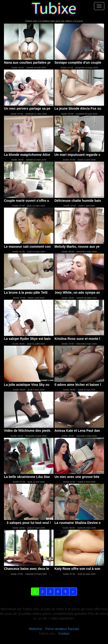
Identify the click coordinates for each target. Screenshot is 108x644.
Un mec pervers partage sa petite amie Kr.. (37, 108)
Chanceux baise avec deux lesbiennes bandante (41, 569)
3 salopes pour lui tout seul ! (29, 523)
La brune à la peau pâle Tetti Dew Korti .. (35, 292)
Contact (64, 634)
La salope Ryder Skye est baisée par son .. (37, 339)
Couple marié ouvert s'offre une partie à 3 (36, 201)
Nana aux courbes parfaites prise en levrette (38, 63)
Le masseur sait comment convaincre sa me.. (39, 247)
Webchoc (36, 629)
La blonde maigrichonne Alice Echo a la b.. (37, 155)
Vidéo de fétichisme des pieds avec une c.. (37, 431)
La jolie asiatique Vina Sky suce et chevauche (39, 385)
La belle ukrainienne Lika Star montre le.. (36, 477)
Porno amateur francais (62, 629)
